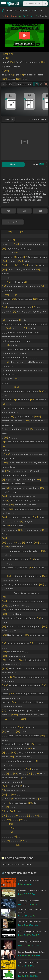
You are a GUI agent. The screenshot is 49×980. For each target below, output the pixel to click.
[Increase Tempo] (15, 84)
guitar (6, 119)
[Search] (45, 4)
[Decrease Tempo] (4, 84)
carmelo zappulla (27, 10)
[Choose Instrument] (13, 119)
